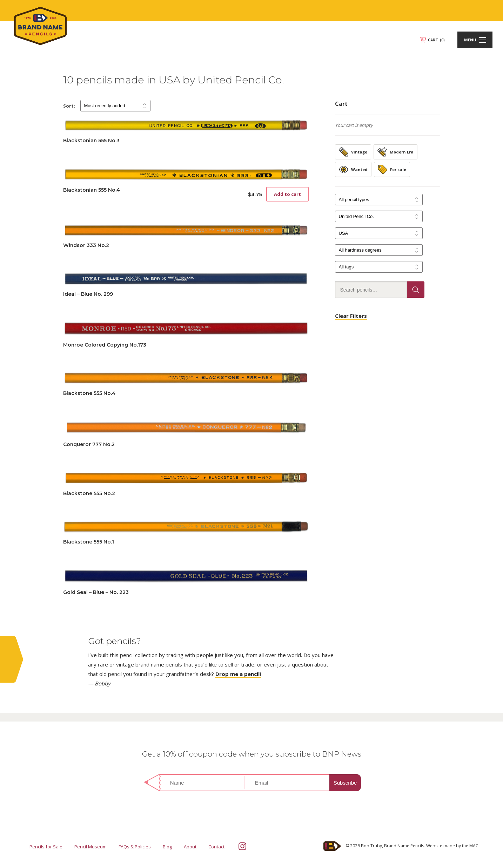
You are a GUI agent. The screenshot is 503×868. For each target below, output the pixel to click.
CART (436, 40)
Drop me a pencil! (238, 674)
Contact (216, 847)
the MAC (470, 846)
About (190, 847)
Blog (167, 847)
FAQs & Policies (135, 847)
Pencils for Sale (46, 847)
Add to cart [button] (287, 194)
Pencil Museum (90, 847)
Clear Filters (351, 316)
